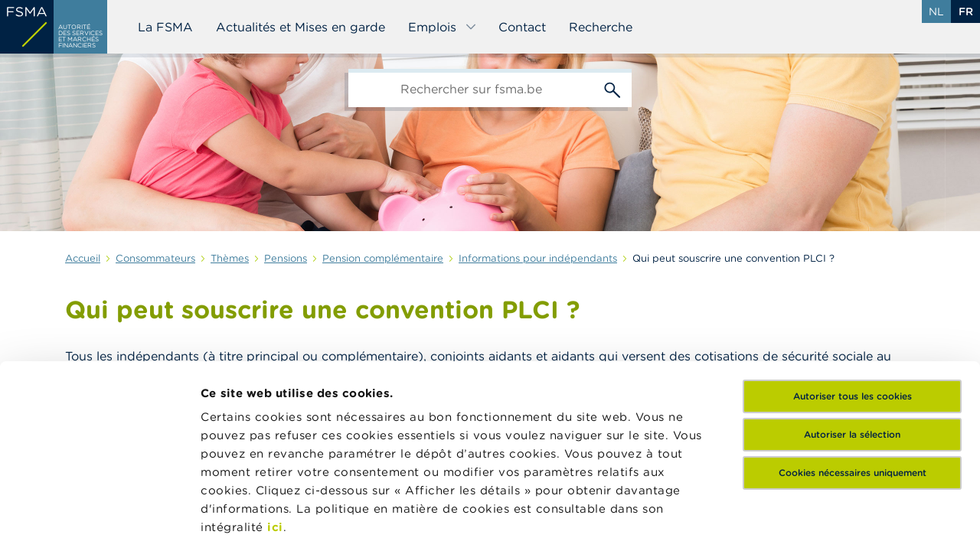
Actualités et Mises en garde (301, 27)
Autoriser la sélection (852, 313)
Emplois (443, 27)
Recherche (601, 27)
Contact (522, 27)
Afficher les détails (257, 521)
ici (275, 406)
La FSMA (165, 27)
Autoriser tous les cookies (853, 275)
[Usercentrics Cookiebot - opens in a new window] (99, 521)
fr (966, 11)
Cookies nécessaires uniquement (853, 352)
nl (936, 11)
